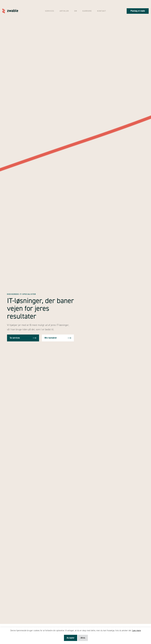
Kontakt (102, 11)
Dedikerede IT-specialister (21, 294)
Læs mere (136, 631)
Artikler (64, 11)
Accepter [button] (71, 638)
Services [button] (50, 11)
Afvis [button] (83, 638)
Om (76, 11)
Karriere (87, 11)
